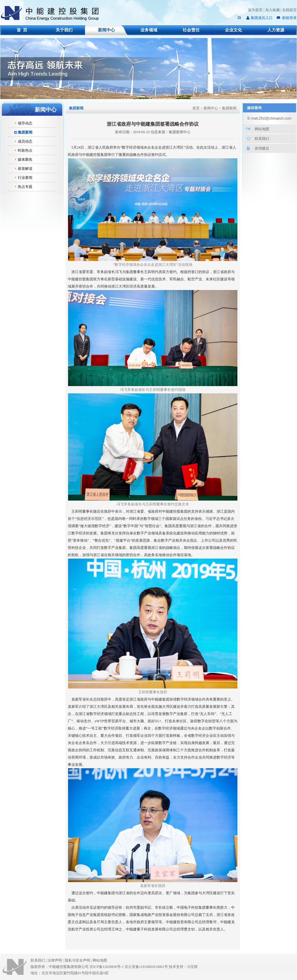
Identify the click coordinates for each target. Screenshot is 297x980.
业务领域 (149, 30)
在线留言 (289, 10)
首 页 (22, 30)
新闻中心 (106, 30)
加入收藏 (273, 10)
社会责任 (191, 30)
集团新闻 (25, 132)
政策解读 (25, 169)
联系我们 (262, 139)
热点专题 (25, 187)
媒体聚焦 (25, 160)
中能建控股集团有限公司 (52, 13)
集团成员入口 (262, 18)
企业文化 (233, 30)
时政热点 (25, 150)
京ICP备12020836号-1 (107, 967)
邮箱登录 (289, 18)
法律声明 (56, 960)
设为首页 (255, 10)
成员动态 (25, 141)
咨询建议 (262, 148)
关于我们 (64, 30)
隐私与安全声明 (77, 960)
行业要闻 (25, 178)
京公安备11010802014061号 (146, 967)
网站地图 (262, 129)
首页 (196, 108)
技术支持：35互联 (183, 967)
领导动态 (25, 123)
